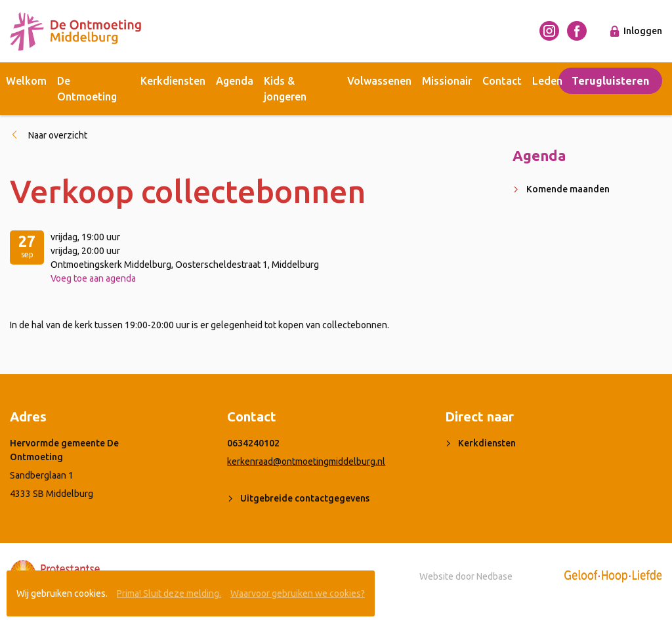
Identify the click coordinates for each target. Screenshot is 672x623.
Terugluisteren (610, 81)
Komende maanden (568, 189)
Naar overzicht (58, 135)
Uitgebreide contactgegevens (305, 498)
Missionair (447, 81)
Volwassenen (379, 81)
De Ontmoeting (87, 89)
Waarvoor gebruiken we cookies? (298, 593)
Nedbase (494, 576)
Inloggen (643, 31)
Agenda (235, 81)
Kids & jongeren (285, 89)
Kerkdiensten (173, 81)
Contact (502, 81)
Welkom (26, 81)
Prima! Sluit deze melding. (169, 593)
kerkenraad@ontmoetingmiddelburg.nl (306, 462)
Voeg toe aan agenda (93, 278)
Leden (547, 81)
